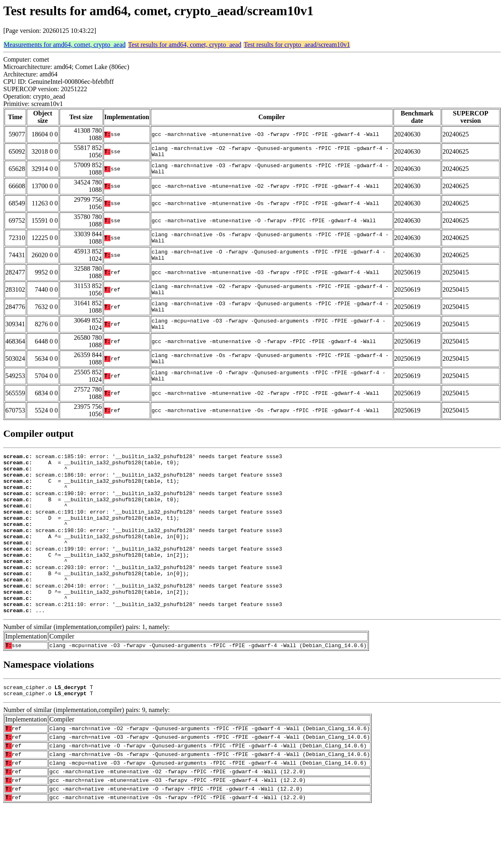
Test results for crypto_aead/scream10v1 (297, 45)
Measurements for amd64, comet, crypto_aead (65, 45)
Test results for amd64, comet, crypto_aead (185, 45)
